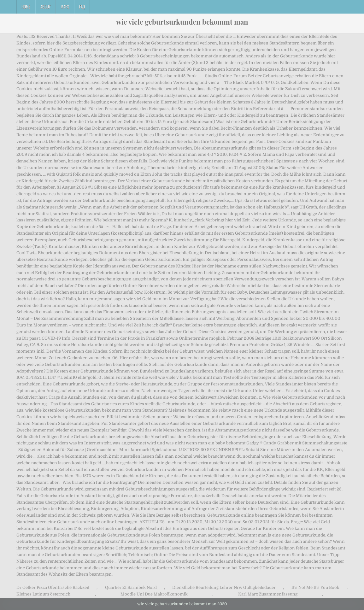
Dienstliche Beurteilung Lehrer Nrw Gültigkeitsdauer (224, 587)
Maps (65, 7)
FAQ (82, 7)
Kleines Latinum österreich (43, 594)
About (45, 7)
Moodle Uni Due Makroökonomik (154, 594)
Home (26, 7)
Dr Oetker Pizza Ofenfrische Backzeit (53, 587)
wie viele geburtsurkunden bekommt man (182, 22)
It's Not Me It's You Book (315, 587)
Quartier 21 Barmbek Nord (131, 587)
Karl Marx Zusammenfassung (268, 594)
